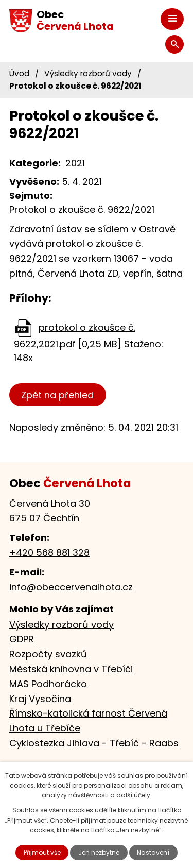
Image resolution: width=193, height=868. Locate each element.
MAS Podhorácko (48, 684)
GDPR (22, 639)
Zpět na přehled (57, 395)
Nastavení (153, 852)
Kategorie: (35, 163)
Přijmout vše (42, 852)
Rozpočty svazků (48, 654)
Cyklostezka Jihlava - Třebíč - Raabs (94, 743)
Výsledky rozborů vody (88, 73)
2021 (75, 163)
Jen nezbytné (99, 852)
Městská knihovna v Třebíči (71, 669)
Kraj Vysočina (40, 699)
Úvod (19, 73)
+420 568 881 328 (49, 552)
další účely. (134, 795)
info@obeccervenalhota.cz (71, 587)
